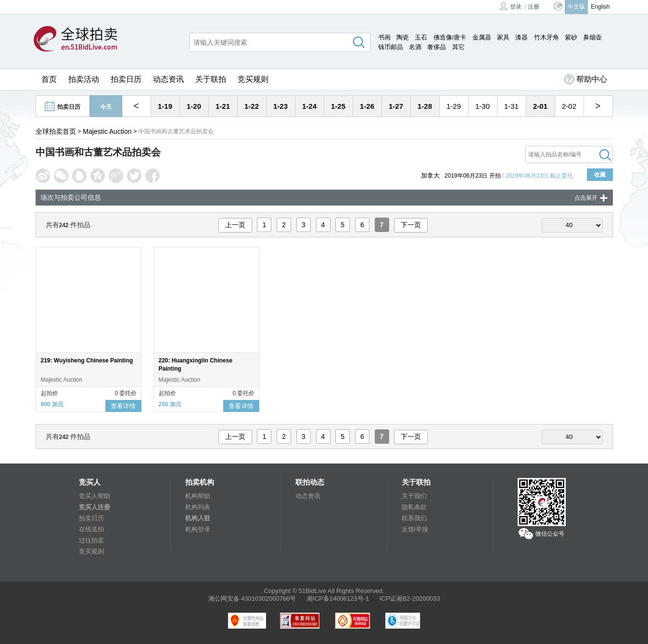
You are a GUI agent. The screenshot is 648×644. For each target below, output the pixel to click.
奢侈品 (437, 47)
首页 (49, 79)
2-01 (540, 106)
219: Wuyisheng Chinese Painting (87, 361)
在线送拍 (91, 529)
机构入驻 (198, 518)
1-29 (454, 106)
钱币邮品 (391, 47)
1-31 (511, 106)
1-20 (194, 106)
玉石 (421, 37)
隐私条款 (414, 507)
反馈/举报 (415, 529)
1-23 (280, 106)
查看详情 (123, 406)
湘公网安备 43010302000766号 (252, 599)
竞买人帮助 (95, 496)
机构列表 (198, 507)
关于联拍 (211, 79)
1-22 (252, 106)
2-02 (569, 106)
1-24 (309, 106)
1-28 (425, 106)
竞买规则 (253, 79)
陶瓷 (403, 37)
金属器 (482, 37)
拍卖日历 (126, 79)
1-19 (165, 106)
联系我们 (414, 518)
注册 (534, 7)
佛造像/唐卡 (450, 37)
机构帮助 (198, 496)
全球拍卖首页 (56, 131)
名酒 (415, 47)
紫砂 (571, 37)
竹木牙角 (546, 37)
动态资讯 (168, 79)
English (600, 7)
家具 (503, 37)
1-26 (367, 106)
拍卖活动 (84, 79)
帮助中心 (586, 79)
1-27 (396, 106)
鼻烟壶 (592, 37)
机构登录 (198, 529)
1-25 (338, 106)
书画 (384, 37)
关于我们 (414, 496)
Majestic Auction (107, 131)
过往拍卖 (91, 540)
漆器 (521, 37)
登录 (510, 6)
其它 (458, 47)
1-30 (483, 106)
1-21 (223, 106)
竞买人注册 (95, 507)
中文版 (576, 7)
